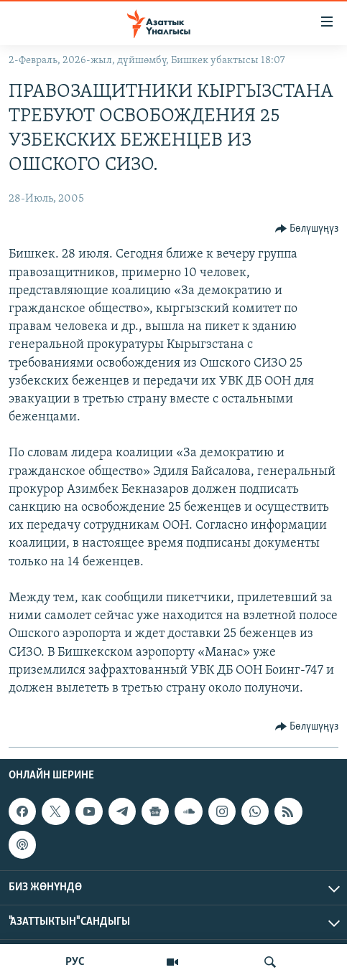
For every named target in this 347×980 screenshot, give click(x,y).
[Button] (307, 229)
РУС (75, 962)
